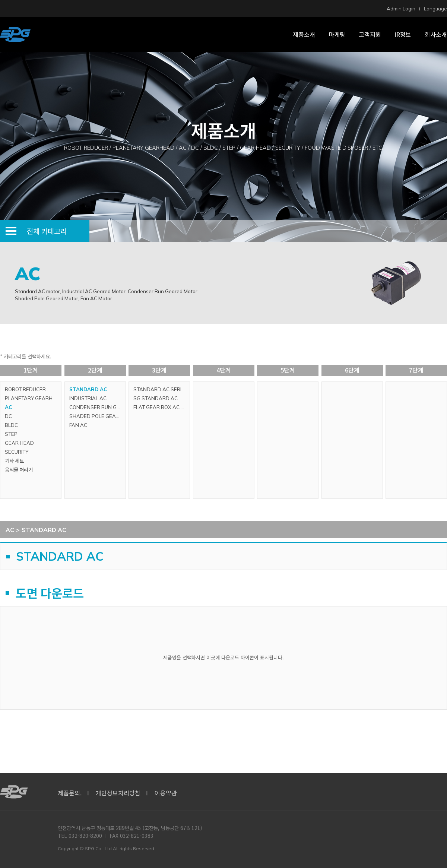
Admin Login (401, 9)
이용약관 (166, 793)
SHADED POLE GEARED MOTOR (97, 416)
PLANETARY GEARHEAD (33, 398)
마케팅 (337, 34)
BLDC (11, 425)
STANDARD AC (88, 389)
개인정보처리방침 (118, 793)
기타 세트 (14, 461)
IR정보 (403, 34)
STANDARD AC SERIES (161, 389)
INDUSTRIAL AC (88, 398)
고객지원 (370, 34)
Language (435, 9)
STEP (11, 434)
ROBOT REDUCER (25, 389)
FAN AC (78, 425)
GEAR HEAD (19, 443)
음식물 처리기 (19, 470)
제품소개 (304, 34)
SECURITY (17, 452)
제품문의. (70, 793)
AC (8, 407)
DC (8, 416)
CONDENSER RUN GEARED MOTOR (97, 407)
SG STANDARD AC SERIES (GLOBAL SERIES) (161, 398)
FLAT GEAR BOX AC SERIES (161, 407)
